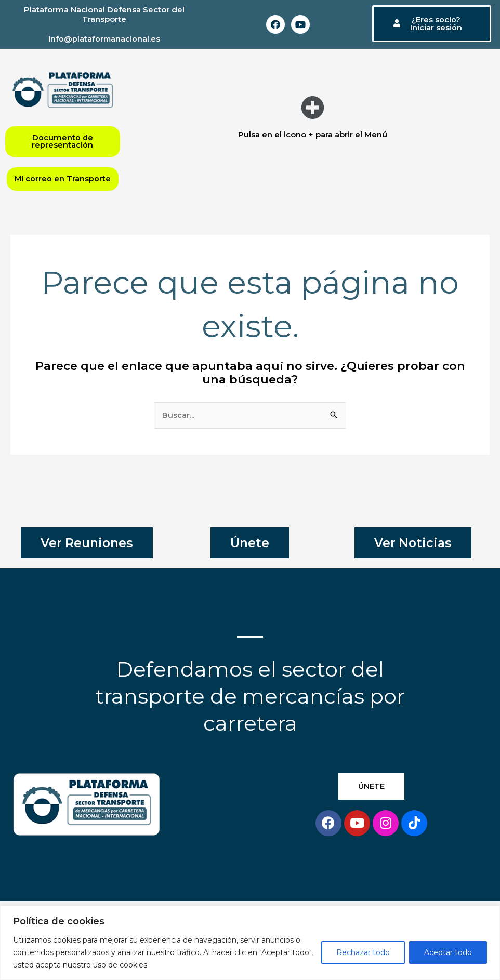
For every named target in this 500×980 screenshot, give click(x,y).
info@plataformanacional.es (104, 39)
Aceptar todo (448, 952)
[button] (313, 108)
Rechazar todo (363, 952)
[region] (250, 943)
